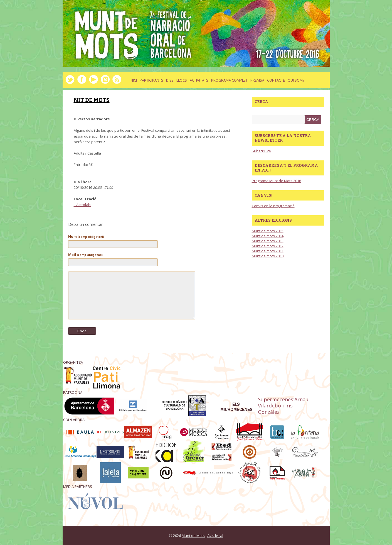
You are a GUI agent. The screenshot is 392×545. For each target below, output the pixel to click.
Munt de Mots (193, 536)
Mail (86, 255)
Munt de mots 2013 (268, 241)
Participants (151, 80)
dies (170, 80)
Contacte (276, 80)
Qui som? (296, 80)
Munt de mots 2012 (268, 246)
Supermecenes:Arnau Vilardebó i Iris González (283, 406)
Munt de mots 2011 (268, 251)
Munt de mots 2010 (268, 256)
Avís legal (215, 536)
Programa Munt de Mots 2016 (276, 181)
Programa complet (229, 80)
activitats (199, 80)
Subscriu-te (261, 151)
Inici (133, 80)
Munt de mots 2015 (268, 231)
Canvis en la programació (273, 206)
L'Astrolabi (82, 205)
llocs (182, 80)
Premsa (257, 80)
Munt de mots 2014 (268, 236)
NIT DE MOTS (92, 100)
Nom (86, 236)
